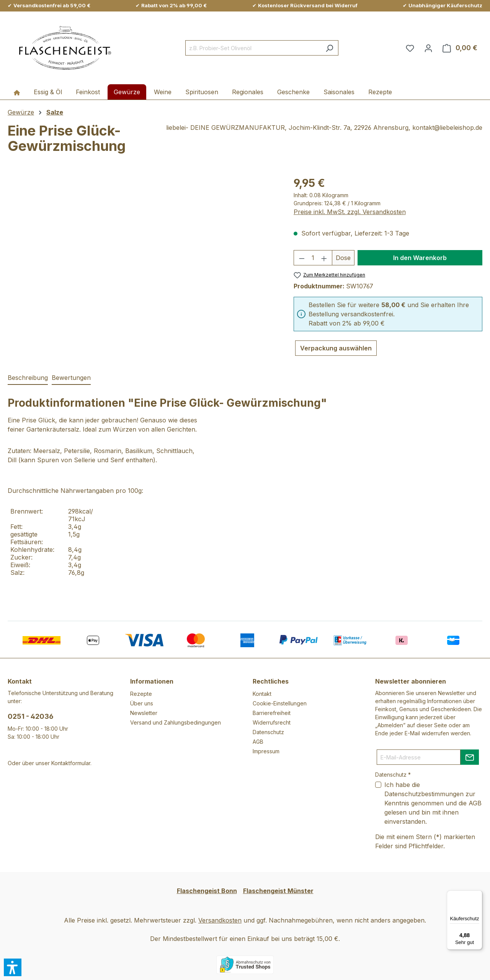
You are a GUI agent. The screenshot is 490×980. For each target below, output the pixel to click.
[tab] (28, 378)
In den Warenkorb (420, 258)
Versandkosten (220, 920)
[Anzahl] (313, 258)
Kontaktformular (71, 763)
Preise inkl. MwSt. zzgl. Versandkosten (350, 212)
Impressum (266, 751)
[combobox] (253, 48)
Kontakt (262, 694)
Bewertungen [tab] (71, 378)
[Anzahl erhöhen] (324, 258)
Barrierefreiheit (272, 713)
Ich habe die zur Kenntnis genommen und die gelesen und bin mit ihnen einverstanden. (433, 803)
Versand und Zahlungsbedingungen (176, 722)
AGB (258, 742)
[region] (143, 257)
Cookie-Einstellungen (280, 703)
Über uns (142, 703)
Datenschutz (268, 732)
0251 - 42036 (31, 716)
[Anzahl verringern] (302, 258)
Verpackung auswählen (336, 348)
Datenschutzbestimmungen (424, 794)
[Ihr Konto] (428, 48)
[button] (13, 967)
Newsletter (144, 713)
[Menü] (478, 895)
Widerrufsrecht (272, 722)
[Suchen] (329, 48)
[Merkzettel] (410, 48)
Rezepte (141, 694)
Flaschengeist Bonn (207, 891)
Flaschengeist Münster (278, 891)
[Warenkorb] (460, 48)
